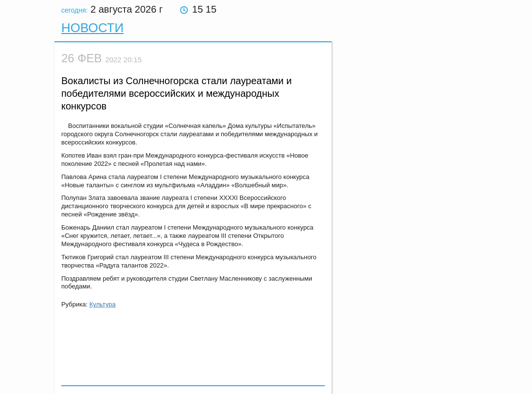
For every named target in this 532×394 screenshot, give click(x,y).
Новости (92, 28)
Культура (103, 304)
